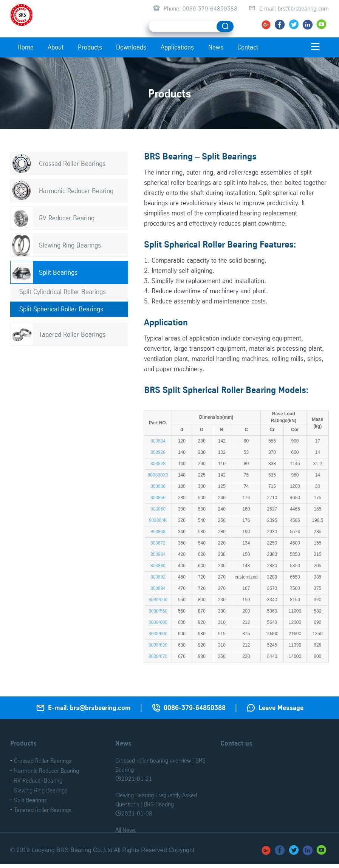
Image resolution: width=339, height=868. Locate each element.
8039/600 (158, 622)
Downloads (131, 47)
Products (90, 47)
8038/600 (158, 634)
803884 (158, 554)
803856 (158, 498)
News (216, 47)
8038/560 (158, 611)
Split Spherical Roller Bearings (61, 309)
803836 (158, 486)
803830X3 (158, 475)
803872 (158, 543)
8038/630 (158, 645)
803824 (158, 441)
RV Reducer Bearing (67, 218)
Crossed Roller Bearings (72, 163)
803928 (158, 452)
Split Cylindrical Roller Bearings (63, 292)
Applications (177, 47)
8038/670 (158, 656)
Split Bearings (58, 272)
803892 (158, 577)
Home (26, 47)
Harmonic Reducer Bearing (76, 191)
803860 (158, 509)
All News (125, 830)
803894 (158, 588)
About (56, 47)
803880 (158, 566)
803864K (158, 520)
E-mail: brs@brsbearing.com (294, 8)
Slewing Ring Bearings (70, 245)
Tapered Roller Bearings (72, 334)
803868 (158, 532)
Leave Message (281, 708)
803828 (158, 464)
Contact (248, 47)
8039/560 (158, 600)
